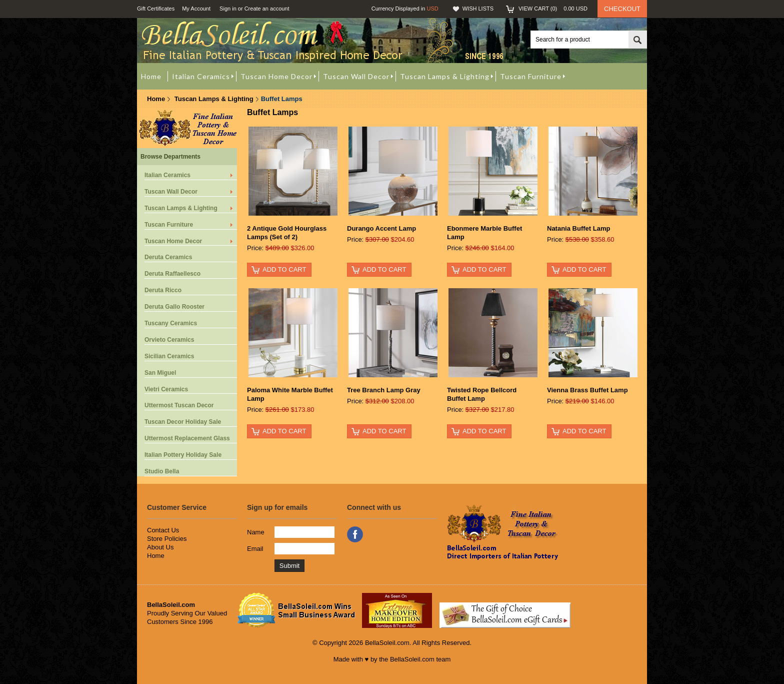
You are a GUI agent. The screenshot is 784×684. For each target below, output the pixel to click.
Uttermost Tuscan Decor (179, 405)
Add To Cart (284, 269)
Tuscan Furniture (169, 225)
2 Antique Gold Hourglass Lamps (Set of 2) (287, 233)
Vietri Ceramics (166, 389)
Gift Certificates (156, 9)
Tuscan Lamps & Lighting (214, 99)
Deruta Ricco (163, 290)
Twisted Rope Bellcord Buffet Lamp (482, 394)
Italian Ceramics (167, 175)
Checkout (622, 9)
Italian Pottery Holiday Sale (183, 455)
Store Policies (167, 539)
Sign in (228, 9)
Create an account (267, 9)
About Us (160, 547)
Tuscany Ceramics (171, 323)
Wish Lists (478, 9)
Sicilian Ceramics (169, 356)
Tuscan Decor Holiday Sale (183, 422)
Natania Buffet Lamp (578, 228)
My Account (196, 9)
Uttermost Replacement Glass (187, 438)
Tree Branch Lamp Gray (384, 390)
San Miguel (160, 373)
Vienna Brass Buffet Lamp (587, 390)
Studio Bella (162, 471)
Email (255, 549)
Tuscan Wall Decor (171, 192)
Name (256, 532)
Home (156, 99)
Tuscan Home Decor (173, 241)
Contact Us (163, 530)
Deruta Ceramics (168, 257)
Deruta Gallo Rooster (174, 307)
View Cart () (553, 9)
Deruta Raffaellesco (172, 274)
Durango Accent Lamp (381, 228)
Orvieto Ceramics (169, 340)
